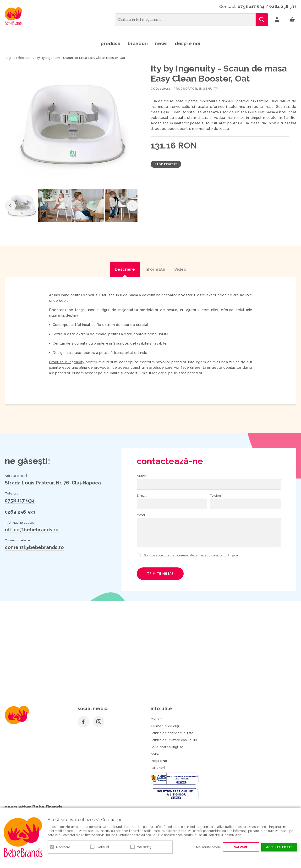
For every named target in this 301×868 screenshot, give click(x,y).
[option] (71, 125)
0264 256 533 (283, 6)
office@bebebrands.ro (32, 530)
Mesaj (141, 515)
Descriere (125, 269)
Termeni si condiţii (165, 726)
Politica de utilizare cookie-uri (174, 740)
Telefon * (216, 496)
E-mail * (143, 496)
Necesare (63, 847)
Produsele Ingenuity (67, 362)
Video (180, 269)
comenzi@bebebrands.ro (34, 547)
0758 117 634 (251, 6)
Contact (157, 719)
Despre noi (188, 44)
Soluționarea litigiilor (167, 747)
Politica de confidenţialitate (172, 733)
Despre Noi (159, 761)
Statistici (103, 847)
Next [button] (132, 206)
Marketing (144, 847)
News (161, 44)
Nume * (142, 476)
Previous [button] (10, 206)
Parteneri (158, 768)
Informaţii (155, 269)
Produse (111, 44)
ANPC (155, 754)
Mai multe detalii (208, 847)
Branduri (138, 44)
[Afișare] (233, 555)
